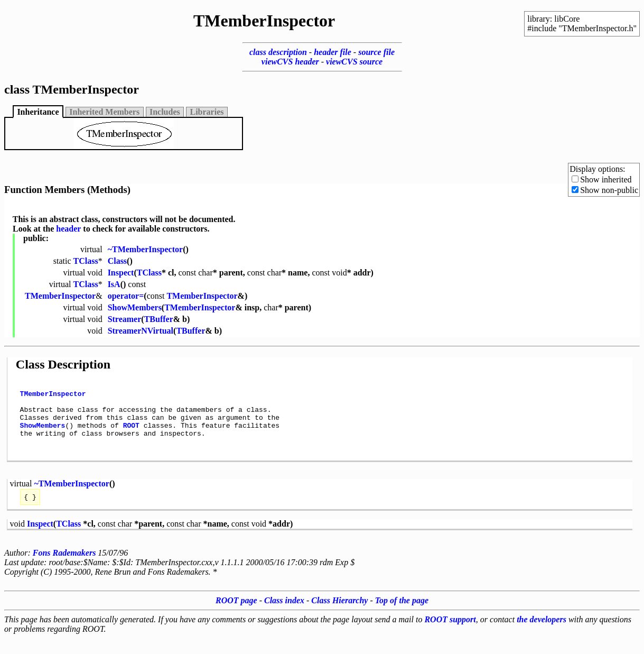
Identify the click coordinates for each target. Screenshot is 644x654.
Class (117, 261)
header (68, 229)
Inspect (121, 273)
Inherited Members (104, 112)
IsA (114, 284)
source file (376, 52)
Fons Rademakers (64, 569)
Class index (284, 616)
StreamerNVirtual (141, 331)
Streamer (125, 319)
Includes (165, 112)
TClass (86, 261)
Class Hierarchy (339, 616)
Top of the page (402, 616)
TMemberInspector (60, 296)
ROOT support (450, 635)
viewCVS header (290, 62)
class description (278, 52)
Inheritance (38, 112)
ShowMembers (135, 307)
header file (333, 52)
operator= (126, 296)
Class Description (63, 364)
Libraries (207, 112)
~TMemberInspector (146, 249)
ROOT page (236, 616)
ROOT (131, 435)
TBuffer (159, 319)
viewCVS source (354, 62)
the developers (542, 635)
